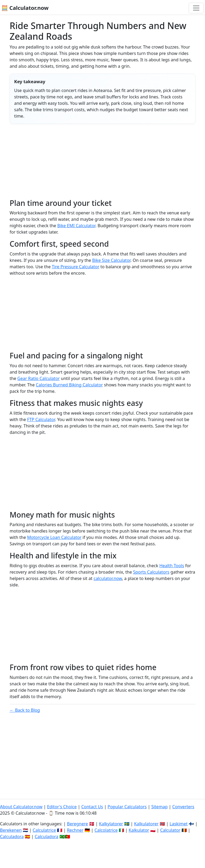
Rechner (75, 830)
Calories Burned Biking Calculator (69, 385)
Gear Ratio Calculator (39, 378)
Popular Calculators (127, 807)
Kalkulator (139, 830)
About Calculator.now (21, 807)
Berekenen (11, 830)
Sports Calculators (151, 572)
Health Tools (172, 566)
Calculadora (12, 837)
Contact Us (92, 807)
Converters (183, 807)
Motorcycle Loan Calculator (54, 537)
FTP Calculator (41, 419)
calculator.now (108, 578)
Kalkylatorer (111, 824)
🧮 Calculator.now (25, 8)
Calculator (170, 830)
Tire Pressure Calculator (76, 267)
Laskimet (178, 824)
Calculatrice (44, 830)
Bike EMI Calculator (76, 226)
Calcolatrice (106, 830)
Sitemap (160, 807)
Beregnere (78, 824)
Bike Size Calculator (111, 260)
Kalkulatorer (146, 824)
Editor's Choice (62, 807)
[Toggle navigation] (196, 8)
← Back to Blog (25, 710)
